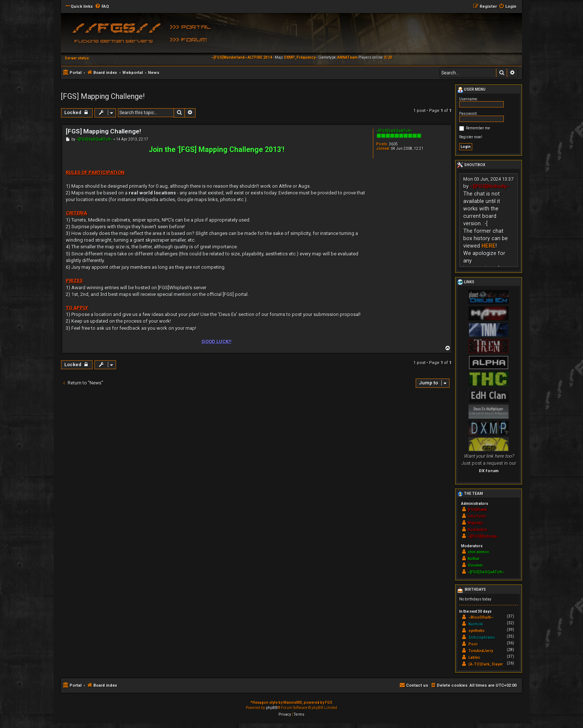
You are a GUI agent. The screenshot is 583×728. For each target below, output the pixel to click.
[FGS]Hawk (477, 510)
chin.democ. (479, 552)
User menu (471, 90)
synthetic (477, 631)
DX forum (489, 471)
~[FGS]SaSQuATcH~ (394, 131)
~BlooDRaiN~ (481, 617)
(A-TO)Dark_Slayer (486, 664)
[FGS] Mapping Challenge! (103, 96)
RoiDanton (477, 530)
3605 (393, 144)
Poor (473, 644)
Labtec (474, 658)
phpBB (272, 708)
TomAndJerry (481, 651)
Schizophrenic (482, 637)
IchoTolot (477, 516)
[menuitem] (102, 7)
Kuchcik (476, 624)
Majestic (476, 523)
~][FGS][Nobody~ (490, 186)
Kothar (474, 559)
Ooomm (475, 565)
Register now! (471, 137)
